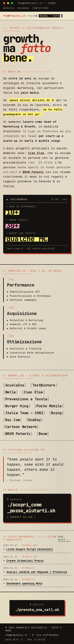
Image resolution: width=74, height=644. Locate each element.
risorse (23, 8)
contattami (41, 8)
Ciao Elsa (36, 153)
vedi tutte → (63, 538)
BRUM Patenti (33, 172)
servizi (9, 8)
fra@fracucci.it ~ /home (37, 3)
